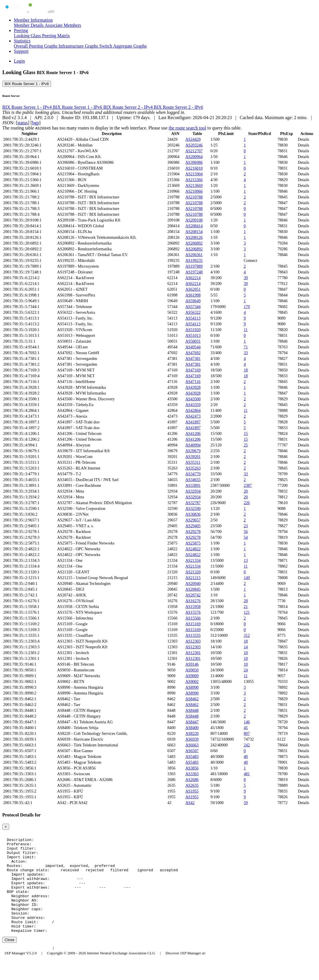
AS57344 (193, 307)
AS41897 (193, 422)
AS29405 (193, 526)
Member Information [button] (33, 20)
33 (246, 353)
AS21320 (193, 572)
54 (246, 537)
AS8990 (192, 687)
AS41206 (193, 434)
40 (246, 757)
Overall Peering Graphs (36, 46)
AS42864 (193, 411)
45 (246, 728)
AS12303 (193, 641)
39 (246, 278)
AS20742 (193, 595)
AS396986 (194, 163)
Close (10, 960)
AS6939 (192, 739)
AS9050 (192, 670)
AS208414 (194, 226)
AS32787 (193, 503)
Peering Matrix (56, 36)
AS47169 (193, 370)
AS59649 (193, 301)
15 (246, 434)
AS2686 (192, 780)
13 (246, 561)
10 (246, 653)
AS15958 (193, 607)
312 (247, 636)
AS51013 (193, 336)
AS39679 (193, 451)
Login (19, 61)
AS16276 (193, 601)
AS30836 (193, 514)
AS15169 (193, 624)
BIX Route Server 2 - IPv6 (178, 107)
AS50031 (193, 341)
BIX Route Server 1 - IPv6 (27, 84)
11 (246, 330)
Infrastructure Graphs (79, 46)
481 (247, 774)
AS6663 (192, 745)
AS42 (190, 803)
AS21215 (193, 578)
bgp (35, 123)
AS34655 (193, 480)
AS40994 (193, 445)
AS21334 (193, 561)
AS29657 (193, 520)
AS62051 (193, 289)
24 (246, 670)
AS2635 (192, 785)
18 (246, 370)
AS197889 (194, 266)
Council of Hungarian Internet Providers (89, 968)
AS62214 (193, 278)
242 (247, 745)
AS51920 (193, 330)
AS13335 (193, 636)
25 (246, 445)
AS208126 (194, 238)
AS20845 (193, 589)
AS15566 (193, 618)
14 (246, 647)
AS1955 (192, 791)
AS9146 (192, 664)
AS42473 (193, 416)
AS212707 (194, 151)
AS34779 (193, 474)
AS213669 (194, 186)
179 (247, 307)
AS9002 (192, 682)
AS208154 (194, 232)
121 (247, 612)
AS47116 (193, 382)
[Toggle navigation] (52, 12)
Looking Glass (28, 36)
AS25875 (193, 543)
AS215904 (194, 174)
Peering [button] (21, 30)
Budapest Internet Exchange (27, 968)
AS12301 (193, 653)
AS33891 (193, 486)
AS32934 (193, 491)
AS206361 (194, 255)
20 (246, 491)
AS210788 (194, 197)
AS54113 (193, 318)
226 (247, 503)
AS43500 (193, 399)
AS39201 (193, 457)
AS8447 (192, 722)
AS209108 (194, 220)
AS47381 (193, 359)
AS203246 (194, 145)
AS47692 (193, 353)
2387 (248, 486)
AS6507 (192, 751)
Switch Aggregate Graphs (123, 46)
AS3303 (192, 774)
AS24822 (193, 549)
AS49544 (193, 347)
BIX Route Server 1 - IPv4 (28, 107)
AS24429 (193, 139)
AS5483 (192, 757)
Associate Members (63, 25)
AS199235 (194, 261)
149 (247, 578)
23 (246, 526)
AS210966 (194, 191)
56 (246, 532)
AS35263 (193, 468)
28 (246, 601)
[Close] (6, 827)
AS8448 (192, 710)
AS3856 (192, 768)
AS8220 (192, 734)
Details (303, 139)
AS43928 (193, 387)
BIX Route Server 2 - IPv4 (128, 107)
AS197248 (194, 272)
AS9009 (192, 676)
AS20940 (193, 584)
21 (246, 607)
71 (246, 347)
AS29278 (193, 532)
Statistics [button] (22, 41)
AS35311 (193, 462)
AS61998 (193, 295)
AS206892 (194, 243)
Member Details (29, 25)
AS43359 (193, 405)
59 (246, 803)
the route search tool (187, 128)
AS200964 (194, 157)
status (22, 123)
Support (21, 51)
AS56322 (193, 312)
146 (247, 722)
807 (247, 734)
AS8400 (192, 728)
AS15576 (193, 612)
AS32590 (193, 509)
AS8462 (192, 699)
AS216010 (194, 168)
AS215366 (194, 180)
